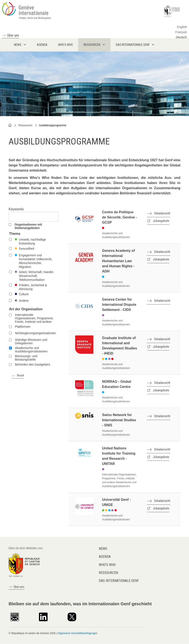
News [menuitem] (18, 45)
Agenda (105, 557)
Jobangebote (160, 221)
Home (10, 125)
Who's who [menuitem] (65, 45)
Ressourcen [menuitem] (92, 45)
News (103, 549)
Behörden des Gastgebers (32, 364)
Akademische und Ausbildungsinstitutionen (31, 350)
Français (181, 32)
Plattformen (23, 327)
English (182, 27)
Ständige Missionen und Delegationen (31, 341)
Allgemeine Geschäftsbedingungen (77, 633)
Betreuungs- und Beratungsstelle (26, 358)
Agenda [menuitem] (42, 45)
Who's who (107, 565)
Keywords (16, 209)
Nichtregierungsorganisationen (35, 333)
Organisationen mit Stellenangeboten (28, 226)
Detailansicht (162, 213)
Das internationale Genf (119, 581)
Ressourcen (25, 125)
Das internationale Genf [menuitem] (133, 45)
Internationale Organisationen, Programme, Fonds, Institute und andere (34, 318)
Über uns (13, 35)
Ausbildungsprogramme (53, 125)
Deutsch (181, 37)
